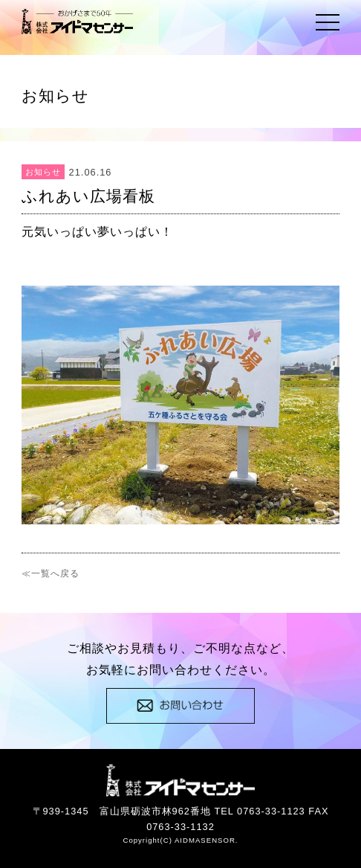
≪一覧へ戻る (51, 573)
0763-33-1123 (271, 811)
